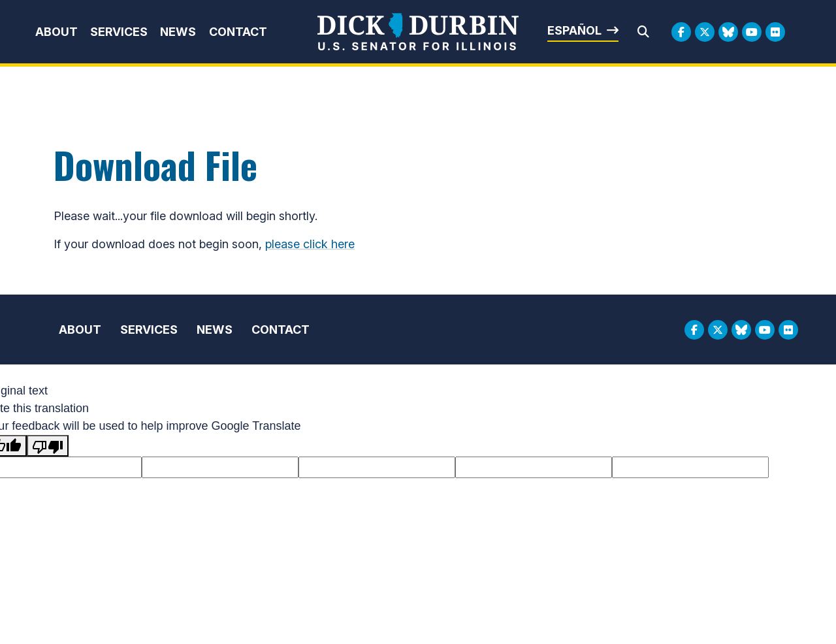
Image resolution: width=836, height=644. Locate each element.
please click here (310, 244)
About (56, 32)
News (178, 32)
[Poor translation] (48, 446)
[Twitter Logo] (705, 32)
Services (119, 32)
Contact (238, 32)
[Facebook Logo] (681, 32)
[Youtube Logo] (752, 32)
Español (574, 30)
